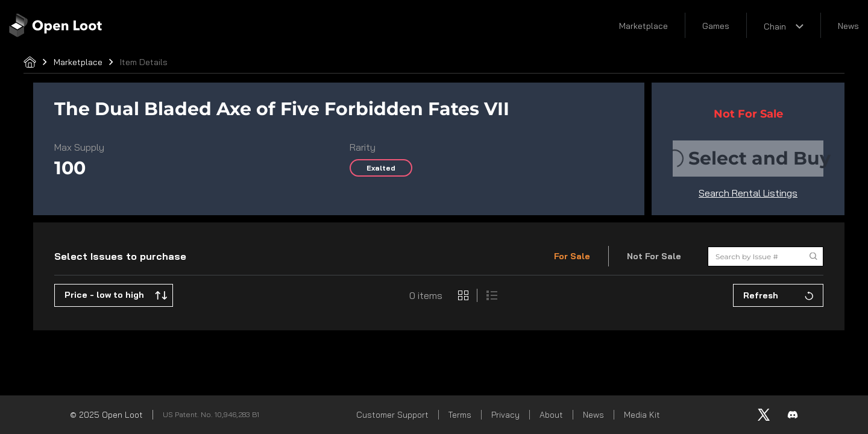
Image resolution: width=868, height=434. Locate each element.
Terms (460, 415)
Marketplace (643, 26)
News (848, 26)
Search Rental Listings (748, 193)
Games (716, 26)
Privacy (505, 415)
